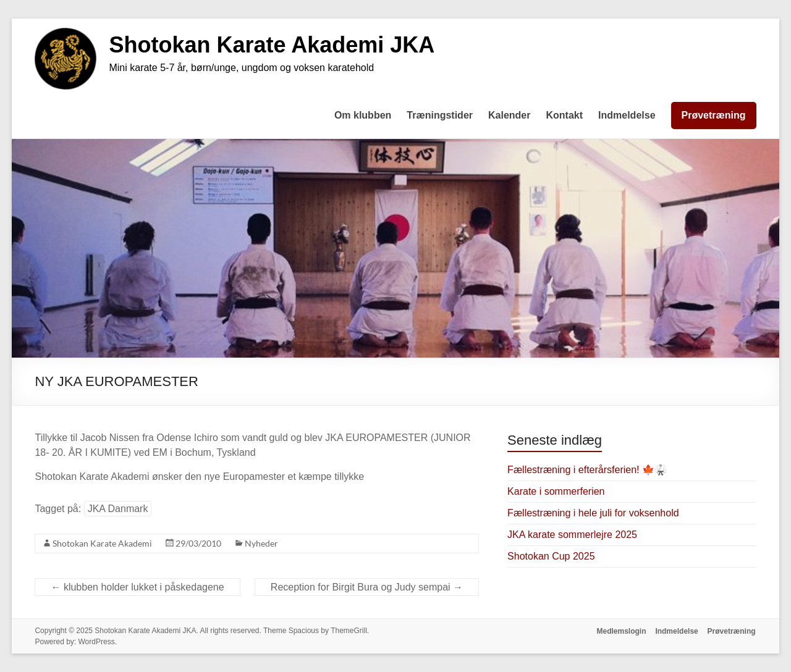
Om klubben (363, 115)
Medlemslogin (620, 631)
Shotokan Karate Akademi (102, 543)
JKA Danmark (118, 509)
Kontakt (564, 115)
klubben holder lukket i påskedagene (137, 587)
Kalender (509, 115)
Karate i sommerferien (556, 491)
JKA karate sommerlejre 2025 (572, 535)
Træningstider (440, 115)
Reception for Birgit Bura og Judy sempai (367, 587)
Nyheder (261, 543)
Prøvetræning (714, 115)
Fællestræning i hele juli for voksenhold (593, 513)
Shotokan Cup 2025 (551, 556)
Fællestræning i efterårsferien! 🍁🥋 (587, 470)
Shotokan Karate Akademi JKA (272, 45)
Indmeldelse (627, 115)
